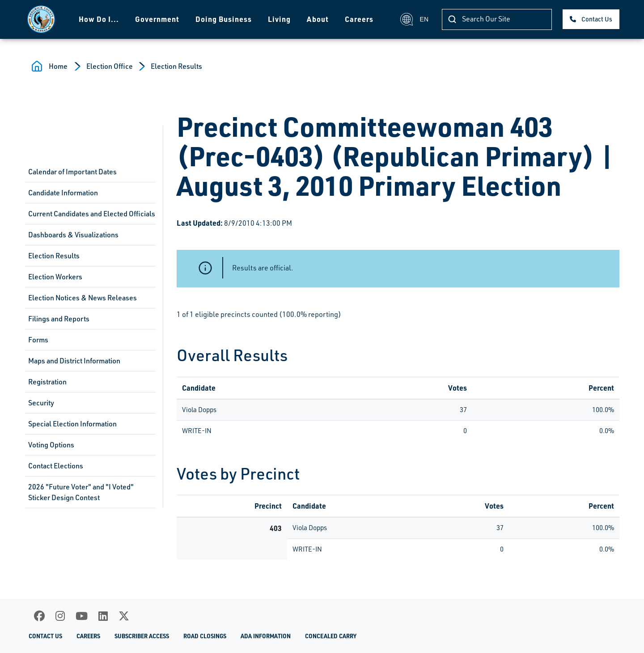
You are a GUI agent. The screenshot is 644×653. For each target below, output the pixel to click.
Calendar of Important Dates (72, 172)
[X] (124, 616)
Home (58, 66)
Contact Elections (56, 466)
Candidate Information (63, 193)
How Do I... (96, 19)
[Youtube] (82, 616)
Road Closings (205, 636)
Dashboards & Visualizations (73, 235)
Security (41, 403)
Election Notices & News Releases (83, 298)
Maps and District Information (74, 361)
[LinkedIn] (103, 616)
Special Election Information (72, 424)
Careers (356, 19)
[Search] (497, 19)
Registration (47, 382)
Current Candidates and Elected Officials (92, 214)
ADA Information (266, 636)
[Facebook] (39, 616)
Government (154, 19)
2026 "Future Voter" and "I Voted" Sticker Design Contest (81, 492)
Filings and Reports (59, 319)
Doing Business (220, 19)
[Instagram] (60, 616)
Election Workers (55, 277)
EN (414, 19)
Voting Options (51, 445)
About (315, 19)
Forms (38, 340)
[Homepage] (38, 19)
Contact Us (597, 19)
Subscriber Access (142, 636)
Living (276, 19)
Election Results (176, 66)
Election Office (110, 66)
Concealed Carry (331, 636)
